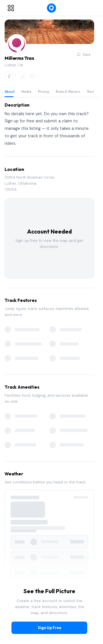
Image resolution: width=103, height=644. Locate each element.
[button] (17, 44)
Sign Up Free (49, 628)
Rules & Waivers (68, 91)
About (10, 91)
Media (26, 91)
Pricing (43, 91)
